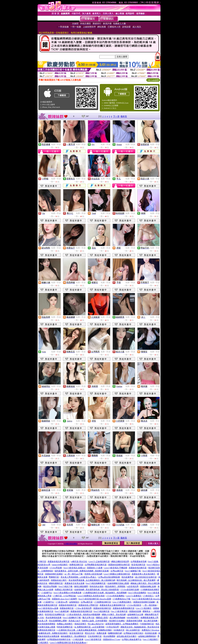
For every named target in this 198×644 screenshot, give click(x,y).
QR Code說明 (153, 80)
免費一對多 (56, 144)
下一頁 (116, 116)
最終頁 (124, 116)
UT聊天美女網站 (71, 544)
